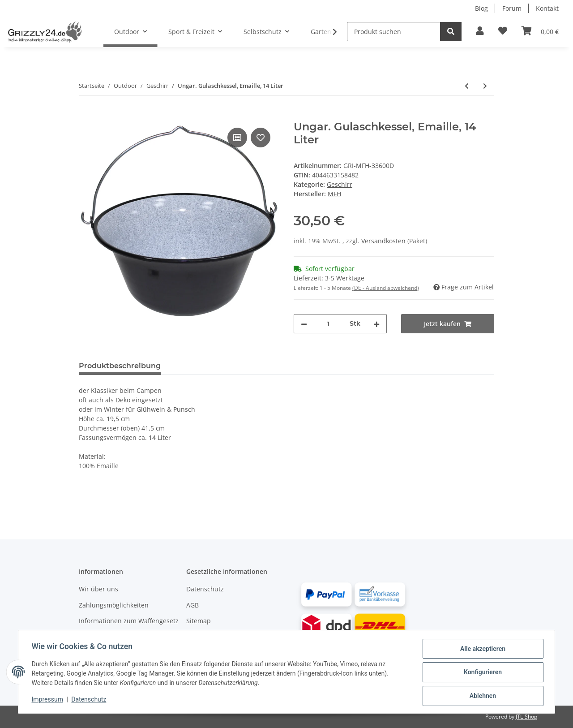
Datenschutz (205, 589)
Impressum (48, 700)
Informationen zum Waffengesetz (129, 621)
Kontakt (547, 8)
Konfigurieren (481, 673)
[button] (480, 31)
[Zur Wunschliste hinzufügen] (503, 31)
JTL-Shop (526, 717)
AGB (192, 605)
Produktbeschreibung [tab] (120, 366)
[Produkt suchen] (394, 32)
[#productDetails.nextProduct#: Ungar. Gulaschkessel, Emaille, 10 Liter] (485, 86)
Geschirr (340, 184)
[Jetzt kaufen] (86, 116)
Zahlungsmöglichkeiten (114, 605)
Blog (481, 8)
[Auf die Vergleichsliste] (237, 138)
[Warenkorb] (540, 31)
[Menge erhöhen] (376, 324)
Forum (512, 8)
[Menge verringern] (304, 324)
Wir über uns (98, 589)
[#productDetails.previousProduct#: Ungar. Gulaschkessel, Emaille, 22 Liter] (467, 86)
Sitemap (199, 621)
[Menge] (328, 324)
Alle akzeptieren (481, 650)
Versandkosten (384, 241)
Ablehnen (481, 696)
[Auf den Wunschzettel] (261, 138)
